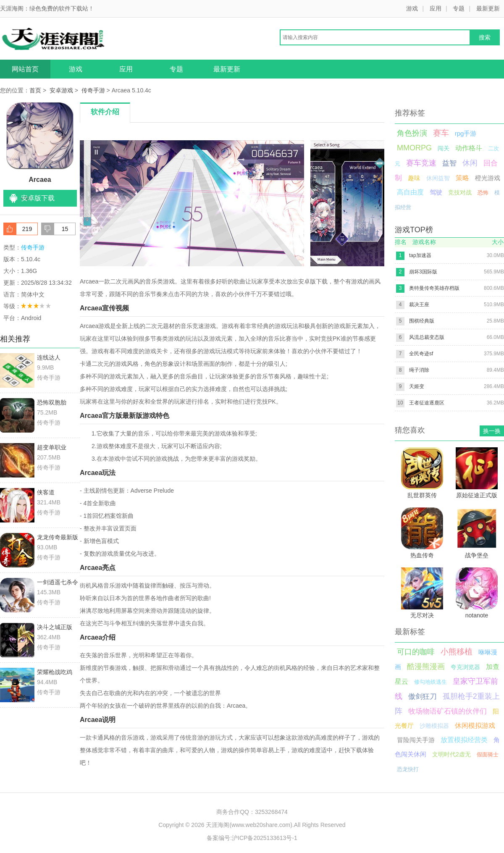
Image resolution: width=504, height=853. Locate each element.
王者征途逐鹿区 (427, 403)
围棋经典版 (422, 321)
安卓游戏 (61, 90)
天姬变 (417, 386)
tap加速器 (420, 255)
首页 (35, 90)
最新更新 (488, 8)
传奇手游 (93, 90)
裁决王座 (419, 304)
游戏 (412, 8)
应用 (436, 8)
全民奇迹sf (421, 354)
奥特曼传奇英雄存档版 (434, 288)
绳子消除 (419, 370)
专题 (459, 8)
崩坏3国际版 (423, 272)
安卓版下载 (38, 198)
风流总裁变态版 (427, 337)
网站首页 (25, 69)
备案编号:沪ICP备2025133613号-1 (252, 838)
